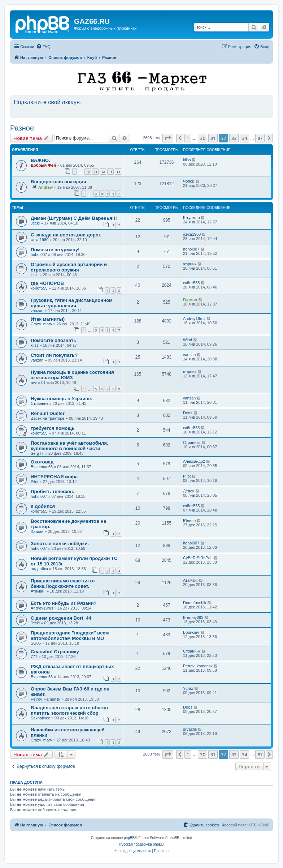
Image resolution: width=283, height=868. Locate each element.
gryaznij (190, 729)
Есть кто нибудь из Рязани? (64, 603)
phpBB (129, 838)
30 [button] (203, 138)
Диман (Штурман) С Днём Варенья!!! (74, 218)
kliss (187, 160)
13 (110, 172)
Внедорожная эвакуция (58, 182)
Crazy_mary (41, 324)
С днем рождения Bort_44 (61, 618)
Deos (188, 413)
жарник (190, 264)
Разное (22, 128)
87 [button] (260, 138)
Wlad (188, 340)
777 (34, 657)
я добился (43, 506)
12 (103, 172)
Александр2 (194, 461)
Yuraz (188, 688)
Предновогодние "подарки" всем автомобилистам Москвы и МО (70, 636)
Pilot (34, 482)
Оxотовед (42, 462)
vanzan (37, 311)
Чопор (189, 181)
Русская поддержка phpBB (141, 844)
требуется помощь (53, 428)
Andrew (45, 187)
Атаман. (38, 591)
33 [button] (234, 138)
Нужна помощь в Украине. (61, 399)
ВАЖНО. (40, 160)
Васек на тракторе (48, 418)
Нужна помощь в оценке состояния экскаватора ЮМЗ (72, 375)
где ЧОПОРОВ (47, 283)
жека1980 (40, 240)
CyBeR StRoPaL (198, 558)
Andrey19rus (194, 318)
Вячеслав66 (42, 467)
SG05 (36, 643)
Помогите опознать (53, 340)
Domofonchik (195, 603)
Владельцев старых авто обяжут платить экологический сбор (70, 710)
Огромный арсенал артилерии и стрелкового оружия (69, 267)
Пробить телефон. (52, 491)
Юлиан (37, 531)
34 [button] (244, 138)
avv (34, 382)
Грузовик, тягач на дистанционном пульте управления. (72, 303)
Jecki (35, 223)
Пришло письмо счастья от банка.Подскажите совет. (63, 583)
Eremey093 (193, 617)
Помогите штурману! (55, 250)
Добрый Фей (43, 165)
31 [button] (213, 138)
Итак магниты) (48, 319)
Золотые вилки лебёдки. (60, 544)
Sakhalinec (40, 718)
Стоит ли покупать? (54, 355)
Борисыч (191, 632)
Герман (190, 300)
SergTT (37, 453)
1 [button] (188, 138)
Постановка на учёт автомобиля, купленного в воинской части (69, 446)
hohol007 (39, 255)
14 (118, 172)
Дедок (189, 491)
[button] (168, 138)
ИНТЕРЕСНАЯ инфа (54, 477)
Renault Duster (48, 413)
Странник (39, 403)
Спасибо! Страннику (55, 652)
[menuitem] (43, 47)
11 (95, 172)
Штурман (191, 218)
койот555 (39, 288)
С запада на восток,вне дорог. (66, 235)
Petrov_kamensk (198, 666)
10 (88, 172)
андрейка (39, 569)
